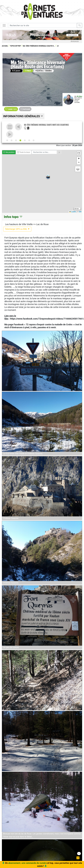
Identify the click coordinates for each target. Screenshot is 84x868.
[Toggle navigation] (4, 25)
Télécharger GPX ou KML (17, 229)
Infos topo (13, 217)
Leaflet (73, 212)
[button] (48, 177)
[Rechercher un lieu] (44, 152)
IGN (80, 212)
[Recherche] (43, 25)
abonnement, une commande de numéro (28, 863)
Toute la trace (24, 152)
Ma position (9, 152)
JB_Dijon (79, 96)
